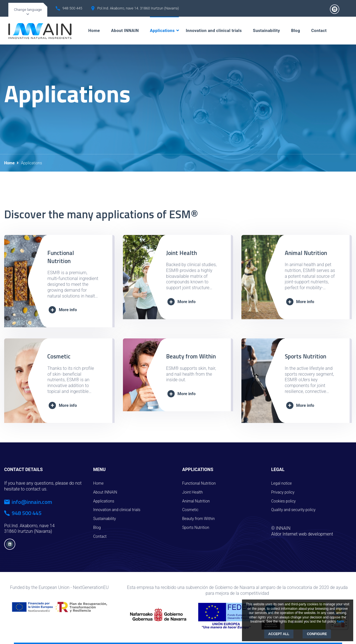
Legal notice (281, 483)
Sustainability (266, 31)
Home (94, 31)
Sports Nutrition (306, 356)
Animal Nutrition (306, 253)
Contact (319, 31)
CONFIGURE (317, 634)
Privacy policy (283, 492)
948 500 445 (72, 8)
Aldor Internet (284, 534)
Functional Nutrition (61, 257)
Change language (28, 10)
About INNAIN (125, 31)
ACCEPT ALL (279, 634)
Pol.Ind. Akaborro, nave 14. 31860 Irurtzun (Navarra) (138, 8)
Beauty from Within (191, 356)
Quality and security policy (293, 510)
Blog (296, 31)
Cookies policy (283, 501)
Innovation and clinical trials (214, 31)
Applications (162, 31)
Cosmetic (59, 356)
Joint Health (181, 253)
